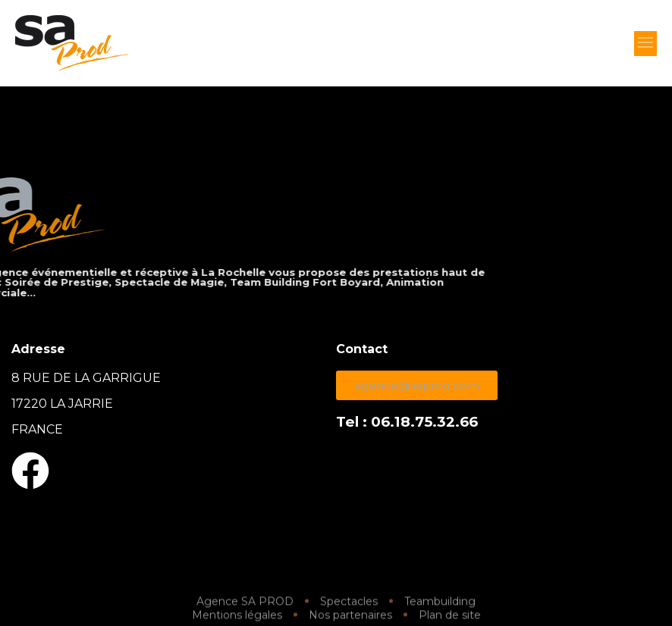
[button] (645, 44)
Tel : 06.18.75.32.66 (407, 422)
